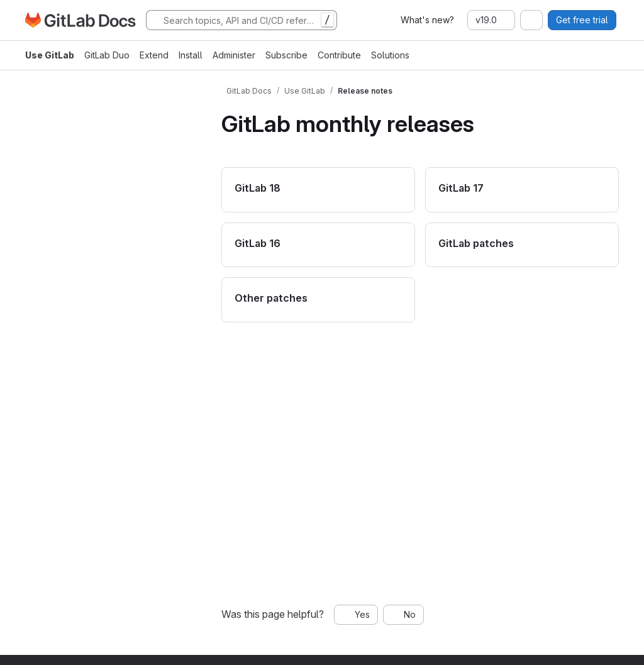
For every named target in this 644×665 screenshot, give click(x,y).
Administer (234, 55)
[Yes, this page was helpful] (356, 615)
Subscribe (286, 55)
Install (191, 55)
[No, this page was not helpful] (403, 615)
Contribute (339, 55)
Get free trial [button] (582, 20)
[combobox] (531, 20)
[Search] (241, 20)
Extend (154, 55)
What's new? (427, 20)
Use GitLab (50, 55)
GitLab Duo (107, 55)
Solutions (390, 55)
